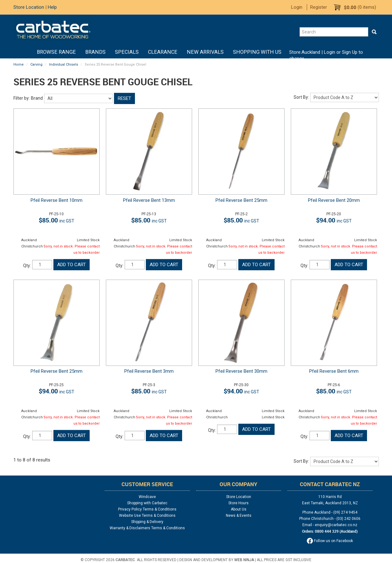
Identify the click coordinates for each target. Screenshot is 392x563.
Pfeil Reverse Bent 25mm (241, 200)
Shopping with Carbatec (147, 503)
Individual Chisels (64, 65)
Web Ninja (244, 560)
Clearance (163, 52)
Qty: (27, 266)
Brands (95, 52)
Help (52, 7)
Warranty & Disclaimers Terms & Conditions (147, 528)
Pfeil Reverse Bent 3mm (149, 371)
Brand (37, 98)
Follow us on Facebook (330, 541)
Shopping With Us (257, 52)
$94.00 (334, 220)
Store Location (29, 7)
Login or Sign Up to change (326, 55)
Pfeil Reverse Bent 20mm (334, 200)
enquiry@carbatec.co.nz (336, 525)
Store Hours (238, 503)
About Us (239, 509)
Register (319, 7)
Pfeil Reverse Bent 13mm (149, 200)
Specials (127, 52)
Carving (36, 65)
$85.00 (57, 220)
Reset (124, 98)
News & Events (239, 516)
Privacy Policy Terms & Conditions (147, 509)
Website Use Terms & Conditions (147, 516)
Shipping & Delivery (147, 522)
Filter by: (22, 98)
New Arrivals (205, 52)
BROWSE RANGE (56, 52)
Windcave (147, 497)
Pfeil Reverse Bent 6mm (334, 371)
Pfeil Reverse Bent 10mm (57, 200)
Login (297, 7)
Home (27, 52)
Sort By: (301, 97)
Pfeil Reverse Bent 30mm (241, 371)
